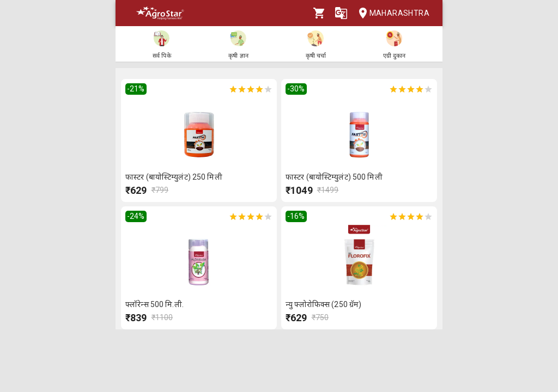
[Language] (341, 13)
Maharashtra (391, 13)
